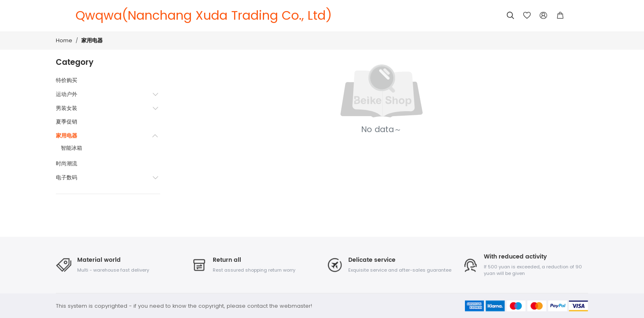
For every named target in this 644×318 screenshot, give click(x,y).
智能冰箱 (71, 148)
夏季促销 (67, 122)
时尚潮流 (67, 164)
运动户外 (67, 94)
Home (64, 40)
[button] (560, 16)
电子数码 (67, 177)
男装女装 (67, 108)
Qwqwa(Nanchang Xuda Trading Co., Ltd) (204, 16)
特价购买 (67, 80)
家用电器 (92, 41)
